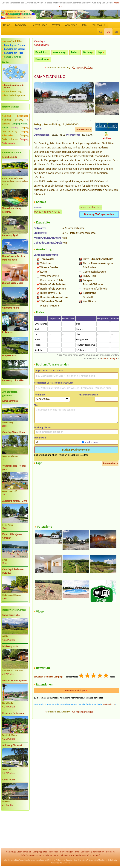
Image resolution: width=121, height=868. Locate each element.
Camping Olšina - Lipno (14, 432)
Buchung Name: (43, 428)
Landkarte (21, 25)
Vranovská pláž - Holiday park (14, 468)
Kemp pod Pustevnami (13, 713)
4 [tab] (72, 120)
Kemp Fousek (9, 780)
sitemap (110, 852)
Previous (36, 101)
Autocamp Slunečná (12, 745)
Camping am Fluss (13, 53)
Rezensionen (42, 59)
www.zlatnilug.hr (90, 208)
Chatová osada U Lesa (13, 283)
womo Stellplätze (13, 41)
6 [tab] (81, 120)
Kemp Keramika (10, 157)
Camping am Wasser (15, 49)
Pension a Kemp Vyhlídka (15, 681)
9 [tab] (95, 120)
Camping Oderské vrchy (15, 130)
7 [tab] (86, 120)
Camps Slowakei (13, 57)
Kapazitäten (41, 52)
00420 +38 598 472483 (47, 212)
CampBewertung (13, 91)
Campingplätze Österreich (76, 860)
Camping (14, 128)
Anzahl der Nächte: (89, 395)
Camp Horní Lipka (11, 615)
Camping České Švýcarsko (15, 137)
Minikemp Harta (10, 646)
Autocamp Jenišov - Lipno (15, 501)
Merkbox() (98, 25)
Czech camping (24, 852)
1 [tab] (57, 120)
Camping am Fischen (15, 45)
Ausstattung (59, 52)
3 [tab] (67, 120)
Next (117, 101)
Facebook (54, 852)
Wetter (56, 25)
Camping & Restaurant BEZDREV (13, 571)
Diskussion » (109, 705)
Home (7, 25)
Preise (74, 52)
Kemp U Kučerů (10, 356)
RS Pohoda (7, 332)
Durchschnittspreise (14, 95)
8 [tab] (90, 120)
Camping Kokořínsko (15, 116)
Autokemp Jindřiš (11, 308)
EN (116, 32)
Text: (37, 406)
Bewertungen (39, 25)
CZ (100, 32)
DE (108, 32)
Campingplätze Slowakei (60, 863)
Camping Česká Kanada (15, 141)
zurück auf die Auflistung (58, 67)
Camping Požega (83, 67)
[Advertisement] (15, 830)
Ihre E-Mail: (40, 438)
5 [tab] (76, 120)
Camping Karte (42, 45)
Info (84, 25)
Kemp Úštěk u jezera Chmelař (12, 536)
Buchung (88, 52)
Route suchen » (84, 130)
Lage (100, 52)
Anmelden (71, 25)
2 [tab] (62, 120)
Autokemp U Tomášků (13, 380)
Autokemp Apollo (11, 235)
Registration (98, 852)
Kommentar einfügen (76, 691)
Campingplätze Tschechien (18, 860)
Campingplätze (40, 852)
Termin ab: (40, 395)
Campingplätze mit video (14, 86)
